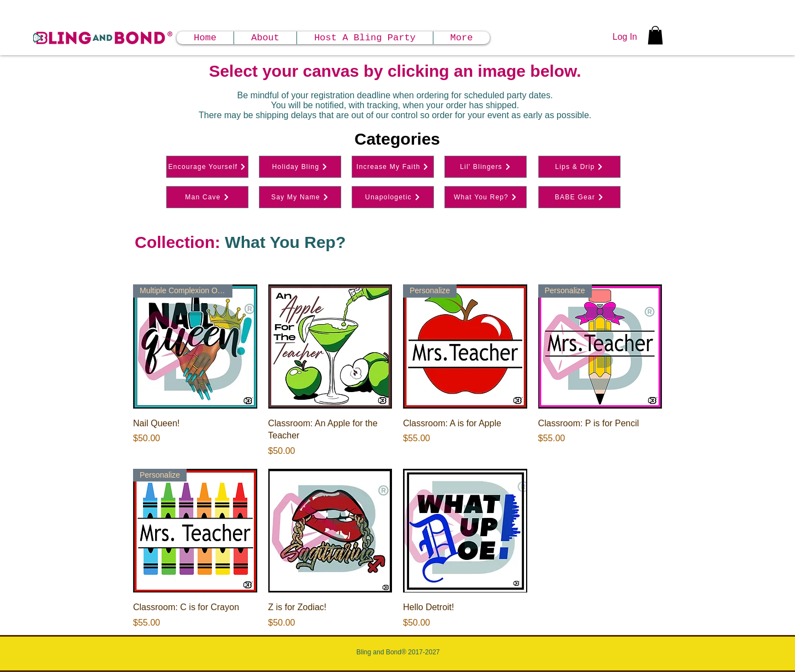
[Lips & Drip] (579, 167)
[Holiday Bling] (300, 167)
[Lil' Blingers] (486, 167)
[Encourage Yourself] (207, 167)
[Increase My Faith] (393, 167)
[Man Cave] (207, 197)
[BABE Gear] (579, 197)
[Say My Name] (300, 197)
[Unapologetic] (393, 197)
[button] (655, 35)
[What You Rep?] (486, 197)
